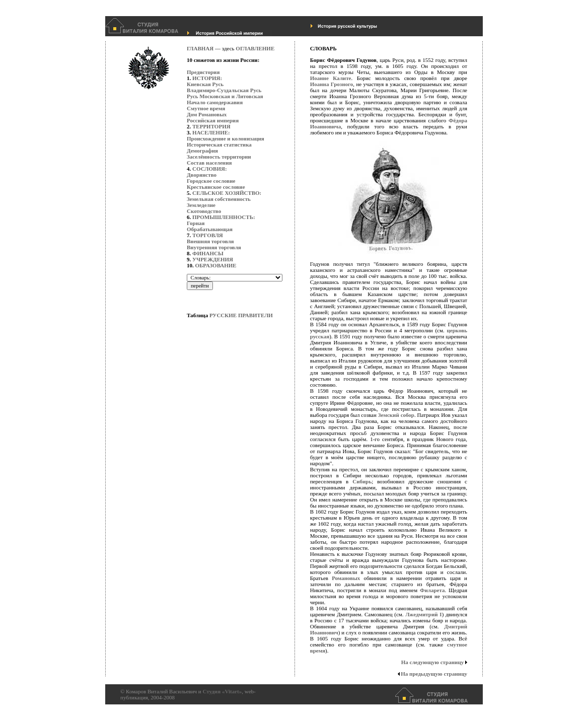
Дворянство (202, 175)
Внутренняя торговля (214, 247)
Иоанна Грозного (332, 84)
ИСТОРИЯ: (207, 78)
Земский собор (396, 415)
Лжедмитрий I (423, 614)
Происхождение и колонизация (226, 138)
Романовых (346, 578)
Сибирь (362, 481)
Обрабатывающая (210, 229)
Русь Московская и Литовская (225, 96)
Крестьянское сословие (216, 187)
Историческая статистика (219, 145)
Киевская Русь (205, 84)
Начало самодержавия (215, 102)
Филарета (432, 590)
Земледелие (201, 205)
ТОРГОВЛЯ (208, 235)
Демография (202, 151)
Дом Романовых (207, 114)
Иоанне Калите (331, 78)
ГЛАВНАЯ (200, 48)
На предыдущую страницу (434, 674)
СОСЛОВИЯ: (210, 169)
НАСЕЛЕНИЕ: (211, 132)
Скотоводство (204, 211)
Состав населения (209, 163)
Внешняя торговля (210, 241)
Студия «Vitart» (222, 691)
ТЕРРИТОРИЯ (211, 126)
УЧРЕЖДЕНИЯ (213, 259)
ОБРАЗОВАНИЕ (216, 265)
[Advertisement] (227, 511)
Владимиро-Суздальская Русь (224, 90)
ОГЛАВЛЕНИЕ (255, 48)
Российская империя (213, 120)
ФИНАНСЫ (208, 253)
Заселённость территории (219, 157)
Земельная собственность (219, 199)
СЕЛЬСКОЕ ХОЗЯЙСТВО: (227, 193)
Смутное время (206, 108)
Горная (196, 223)
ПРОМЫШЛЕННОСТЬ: (224, 217)
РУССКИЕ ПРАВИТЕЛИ (241, 315)
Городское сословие (211, 181)
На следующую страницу (433, 662)
